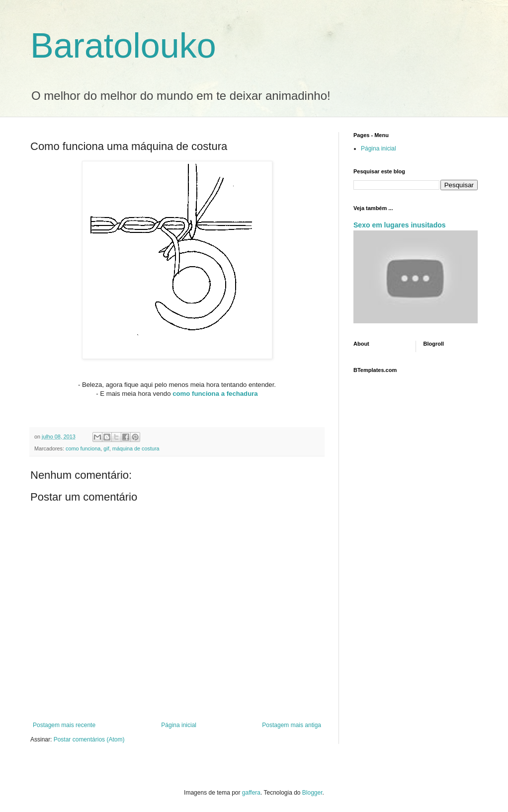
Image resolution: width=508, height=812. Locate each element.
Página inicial (179, 725)
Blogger (312, 793)
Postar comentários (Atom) (89, 739)
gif (106, 448)
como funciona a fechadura (215, 394)
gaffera (251, 793)
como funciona (83, 448)
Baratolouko (123, 46)
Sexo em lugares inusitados (400, 225)
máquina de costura (136, 448)
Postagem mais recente (64, 725)
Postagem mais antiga (292, 725)
